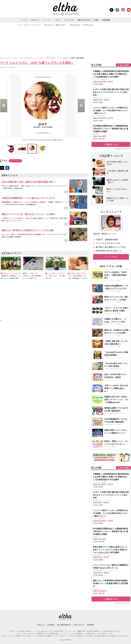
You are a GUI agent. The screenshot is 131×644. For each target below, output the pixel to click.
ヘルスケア (34, 20)
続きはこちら (112, 144)
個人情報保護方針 (64, 625)
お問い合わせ (79, 625)
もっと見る (112, 257)
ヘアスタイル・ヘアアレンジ (81, 25)
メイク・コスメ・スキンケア (29, 25)
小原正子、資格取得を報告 (107, 240)
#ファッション (15, 161)
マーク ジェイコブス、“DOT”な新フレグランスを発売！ (50, 58)
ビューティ (47, 20)
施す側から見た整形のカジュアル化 (111, 247)
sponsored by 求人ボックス (123, 149)
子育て (97, 20)
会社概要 (51, 625)
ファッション (69, 20)
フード (58, 20)
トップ (24, 20)
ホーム (3, 58)
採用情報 (90, 625)
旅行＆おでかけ (84, 20)
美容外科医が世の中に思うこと (109, 251)
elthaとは (41, 625)
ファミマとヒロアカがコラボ (108, 243)
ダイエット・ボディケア (55, 25)
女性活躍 (106, 20)
